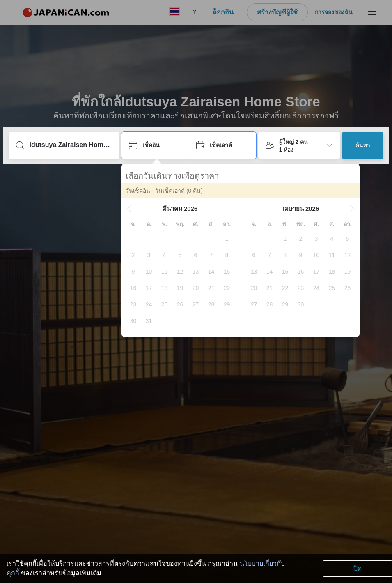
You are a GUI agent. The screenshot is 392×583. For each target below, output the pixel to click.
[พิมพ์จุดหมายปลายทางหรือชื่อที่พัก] (71, 145)
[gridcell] (227, 239)
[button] (129, 209)
